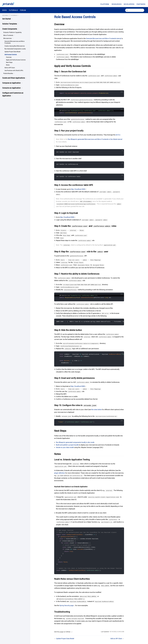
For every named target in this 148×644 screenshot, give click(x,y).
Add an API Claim (10, 68)
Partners (141, 4)
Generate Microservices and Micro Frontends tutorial (104, 39)
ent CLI (118, 135)
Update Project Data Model (12, 52)
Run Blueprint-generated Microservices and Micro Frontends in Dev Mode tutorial (95, 139)
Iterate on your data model (65, 448)
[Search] (135, 10)
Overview (9, 57)
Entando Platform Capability (13, 32)
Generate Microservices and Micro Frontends (15, 42)
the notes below (97, 410)
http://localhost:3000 (79, 190)
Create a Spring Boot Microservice (15, 46)
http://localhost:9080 (68, 218)
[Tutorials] (15, 15)
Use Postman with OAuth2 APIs (14, 70)
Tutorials (13, 10)
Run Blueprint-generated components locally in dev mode (75, 443)
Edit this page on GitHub (62, 634)
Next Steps (9, 62)
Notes (8, 65)
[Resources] (117, 4)
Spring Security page (67, 608)
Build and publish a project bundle (67, 446)
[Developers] (129, 4)
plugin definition (60, 474)
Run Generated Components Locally (15, 49)
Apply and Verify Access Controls (16, 60)
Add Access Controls (11, 55)
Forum (23, 10)
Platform (105, 4)
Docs (4, 10)
